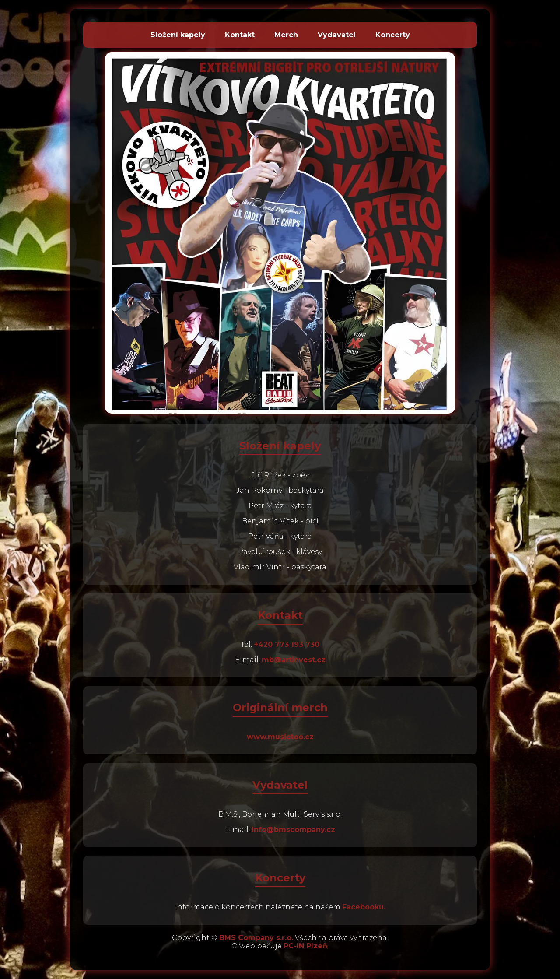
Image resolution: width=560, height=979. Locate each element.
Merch (286, 35)
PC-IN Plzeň (305, 946)
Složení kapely (178, 35)
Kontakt (240, 35)
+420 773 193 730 (287, 644)
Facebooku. (364, 907)
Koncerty (393, 35)
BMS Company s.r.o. (256, 938)
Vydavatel (337, 35)
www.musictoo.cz (280, 737)
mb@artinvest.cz (294, 660)
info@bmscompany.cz (293, 830)
